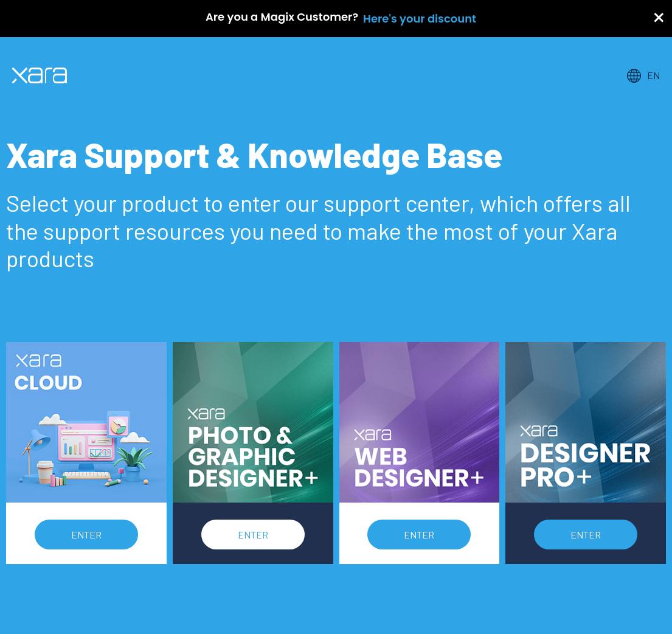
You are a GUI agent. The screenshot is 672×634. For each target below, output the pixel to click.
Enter (86, 535)
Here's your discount (420, 19)
